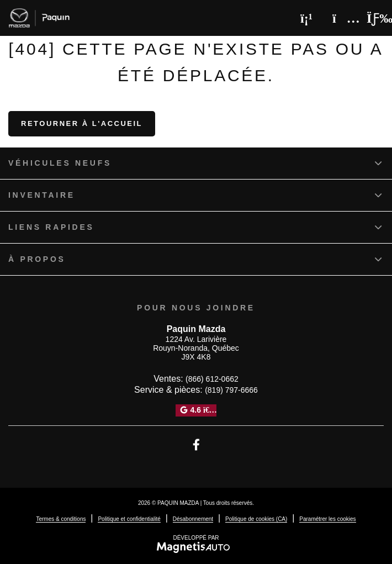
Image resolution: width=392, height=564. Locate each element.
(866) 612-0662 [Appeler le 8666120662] (212, 379)
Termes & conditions (61, 519)
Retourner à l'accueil (82, 123)
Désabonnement (193, 519)
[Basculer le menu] (370, 18)
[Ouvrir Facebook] (196, 445)
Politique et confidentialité (129, 519)
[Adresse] (341, 18)
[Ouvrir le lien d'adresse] (196, 348)
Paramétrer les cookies (327, 519)
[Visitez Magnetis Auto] (196, 547)
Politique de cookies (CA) (256, 519)
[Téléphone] (306, 18)
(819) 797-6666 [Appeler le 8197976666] (231, 390)
